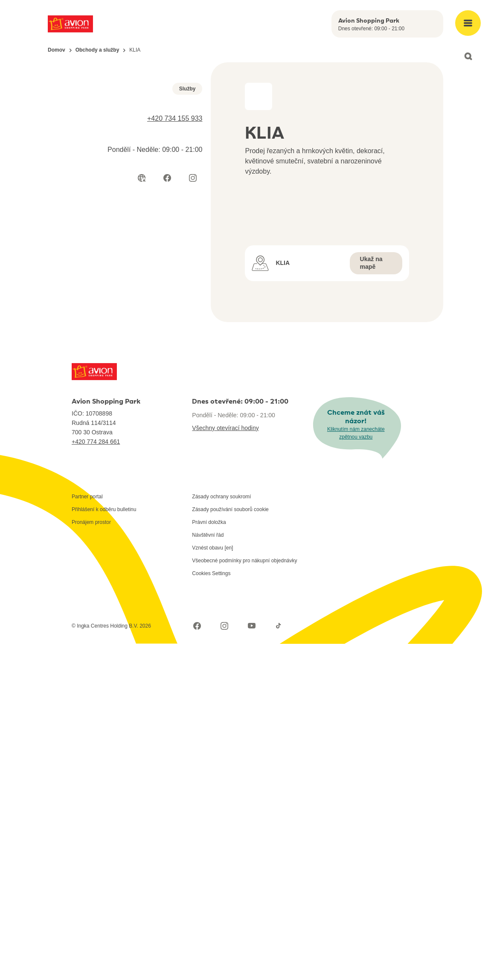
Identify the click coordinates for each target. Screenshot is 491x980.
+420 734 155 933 (175, 250)
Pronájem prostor (91, 858)
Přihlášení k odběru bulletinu (104, 846)
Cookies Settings (211, 910)
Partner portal (87, 833)
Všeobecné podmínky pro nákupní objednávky (244, 897)
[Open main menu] (468, 23)
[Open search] (468, 56)
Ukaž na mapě (371, 599)
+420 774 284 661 (96, 778)
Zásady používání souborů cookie (230, 846)
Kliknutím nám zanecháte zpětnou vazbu (356, 769)
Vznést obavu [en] (212, 884)
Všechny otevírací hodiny (225, 764)
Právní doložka (209, 858)
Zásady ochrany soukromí (221, 833)
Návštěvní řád (208, 871)
